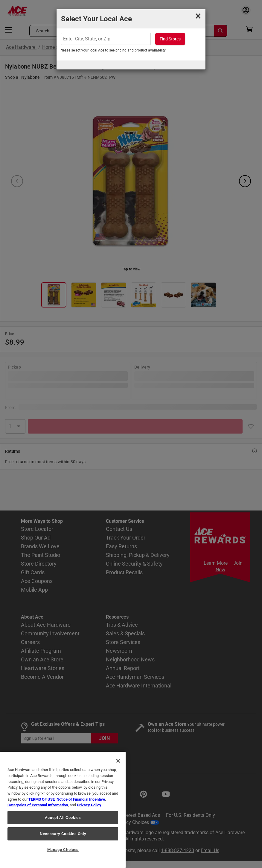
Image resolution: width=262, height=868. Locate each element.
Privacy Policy (89, 805)
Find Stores (170, 39)
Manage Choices (63, 850)
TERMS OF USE (42, 799)
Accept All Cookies (63, 818)
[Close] (118, 761)
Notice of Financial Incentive (81, 799)
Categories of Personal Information (38, 805)
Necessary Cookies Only (63, 834)
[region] (63, 810)
